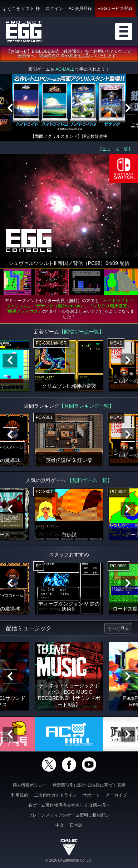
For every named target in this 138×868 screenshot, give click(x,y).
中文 (60, 825)
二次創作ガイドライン (55, 795)
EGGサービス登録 (115, 9)
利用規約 (20, 795)
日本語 (76, 825)
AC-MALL (65, 69)
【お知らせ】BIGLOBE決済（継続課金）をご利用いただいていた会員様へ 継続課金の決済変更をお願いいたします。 (69, 54)
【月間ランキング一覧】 (87, 406)
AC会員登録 (80, 9)
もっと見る (118, 628)
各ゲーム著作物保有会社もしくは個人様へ (69, 805)
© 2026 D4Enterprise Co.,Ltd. (69, 860)
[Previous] (10, 108)
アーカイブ (116, 795)
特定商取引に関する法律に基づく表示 (89, 785)
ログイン (54, 9)
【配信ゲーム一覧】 (82, 332)
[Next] (128, 108)
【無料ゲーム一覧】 (90, 480)
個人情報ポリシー (30, 785)
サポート (91, 795)
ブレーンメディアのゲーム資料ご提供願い (69, 815)
